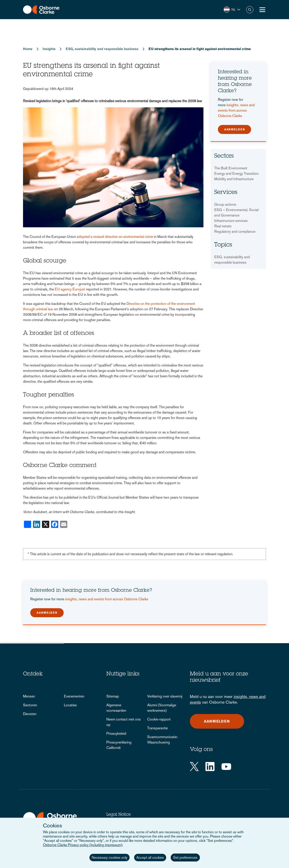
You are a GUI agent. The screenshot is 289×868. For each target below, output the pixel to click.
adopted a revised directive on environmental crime (115, 237)
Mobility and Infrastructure (234, 179)
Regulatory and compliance (235, 231)
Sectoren (30, 705)
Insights (49, 49)
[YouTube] (226, 767)
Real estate (223, 226)
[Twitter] (194, 767)
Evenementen (74, 696)
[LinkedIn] (210, 767)
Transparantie (157, 728)
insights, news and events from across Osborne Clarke (236, 110)
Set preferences (185, 858)
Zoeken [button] (250, 10)
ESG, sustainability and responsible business (102, 49)
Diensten (30, 714)
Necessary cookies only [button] (110, 858)
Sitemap (113, 696)
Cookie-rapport (159, 719)
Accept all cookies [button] (150, 858)
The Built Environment (231, 168)
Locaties (70, 705)
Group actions (225, 204)
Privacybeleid (116, 733)
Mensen (29, 696)
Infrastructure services (231, 221)
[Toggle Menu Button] (262, 10)
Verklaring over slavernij (165, 696)
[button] (232, 9)
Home (28, 49)
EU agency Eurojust (70, 289)
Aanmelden (235, 129)
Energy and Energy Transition (236, 174)
